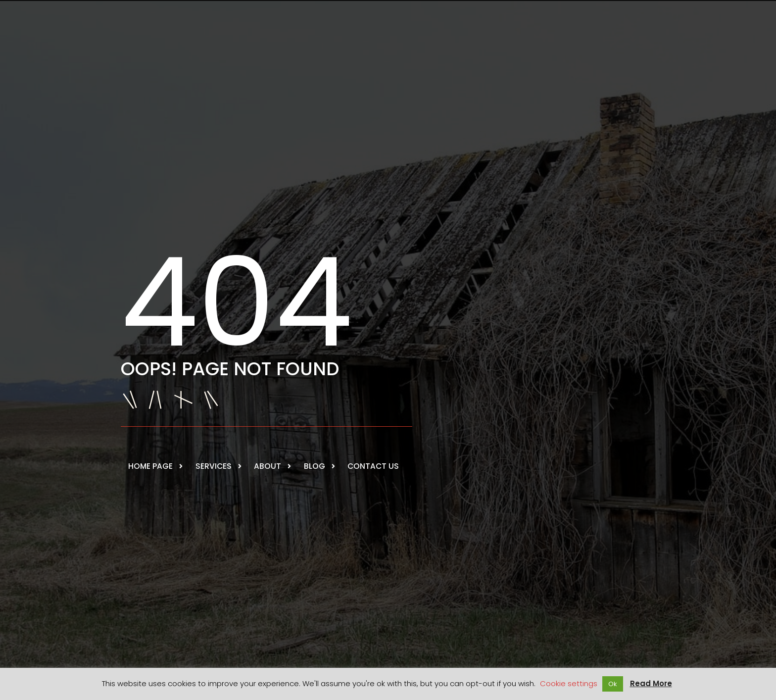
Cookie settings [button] (569, 683)
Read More (651, 683)
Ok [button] (613, 684)
